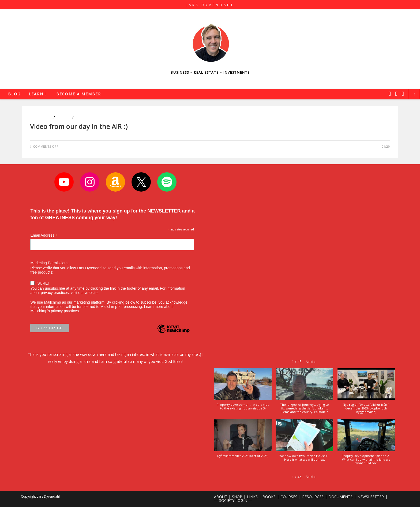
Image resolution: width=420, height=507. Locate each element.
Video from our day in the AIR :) (79, 126)
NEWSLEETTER (371, 497)
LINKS (252, 497)
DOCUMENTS (340, 497)
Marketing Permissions (49, 263)
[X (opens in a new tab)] (390, 94)
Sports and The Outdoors (99, 117)
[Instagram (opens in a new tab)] (396, 94)
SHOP (237, 497)
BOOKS (269, 497)
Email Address (44, 235)
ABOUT (221, 497)
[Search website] (414, 94)
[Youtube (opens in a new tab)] (403, 94)
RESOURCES (313, 497)
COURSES (289, 497)
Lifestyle (63, 117)
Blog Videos (41, 117)
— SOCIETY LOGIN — (233, 500)
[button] (310, 362)
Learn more (153, 307)
